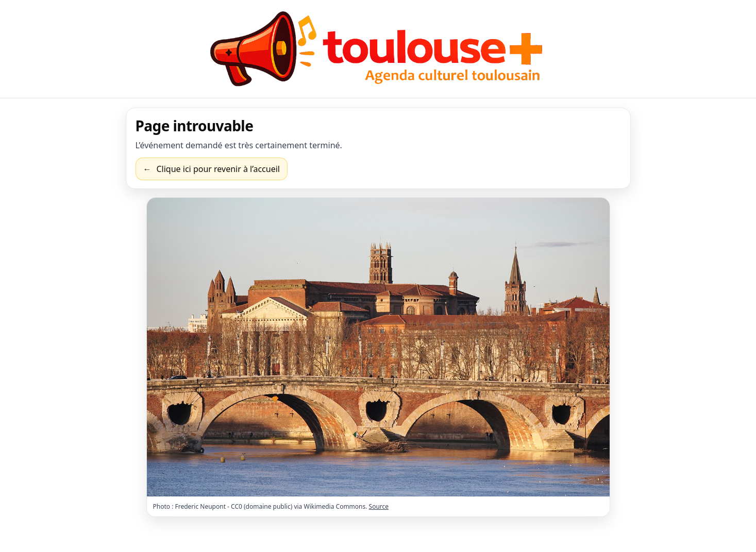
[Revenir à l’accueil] (212, 169)
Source (379, 506)
